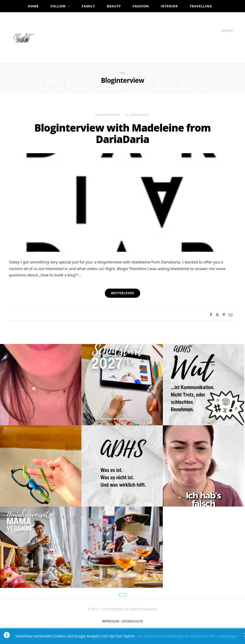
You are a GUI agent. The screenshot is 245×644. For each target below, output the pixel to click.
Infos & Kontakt (120, 18)
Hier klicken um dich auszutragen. (211, 636)
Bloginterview (107, 115)
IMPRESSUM (111, 621)
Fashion (141, 6)
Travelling (201, 6)
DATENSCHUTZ (132, 621)
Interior (169, 6)
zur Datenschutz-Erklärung (160, 636)
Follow (58, 6)
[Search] (216, 31)
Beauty (114, 6)
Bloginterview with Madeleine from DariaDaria (122, 133)
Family (88, 6)
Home (33, 6)
